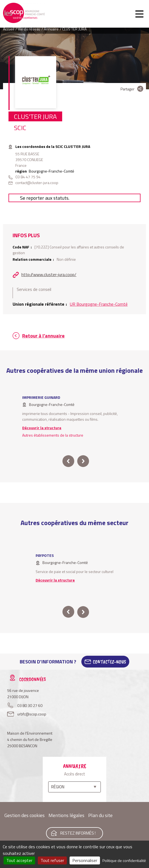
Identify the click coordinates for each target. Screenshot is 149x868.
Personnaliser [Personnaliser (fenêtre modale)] (85, 860)
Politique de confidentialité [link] (124, 860)
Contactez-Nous (109, 662)
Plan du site (100, 815)
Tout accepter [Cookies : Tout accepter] (19, 860)
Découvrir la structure (42, 428)
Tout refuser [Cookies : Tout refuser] (52, 860)
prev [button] (68, 461)
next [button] (83, 461)
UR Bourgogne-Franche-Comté (99, 304)
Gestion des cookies (25, 815)
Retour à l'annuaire (43, 336)
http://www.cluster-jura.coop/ (49, 274)
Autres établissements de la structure (53, 435)
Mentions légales (66, 815)
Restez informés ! (78, 833)
